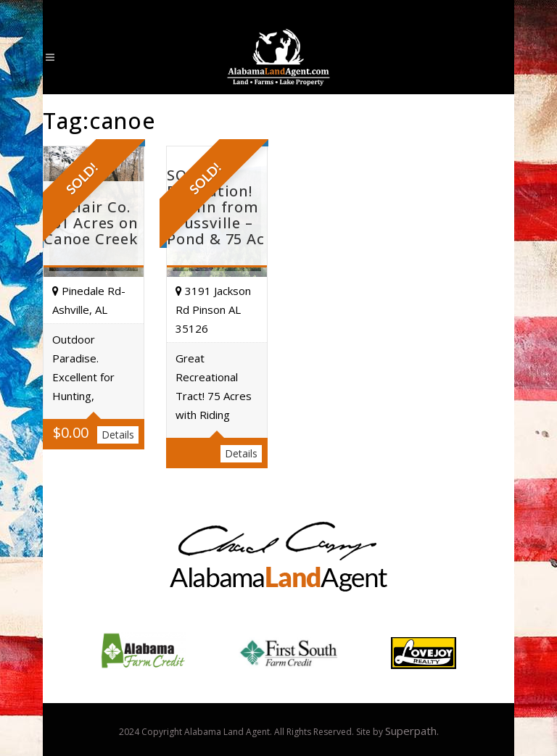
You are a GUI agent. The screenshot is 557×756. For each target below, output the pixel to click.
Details (118, 435)
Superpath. (412, 731)
